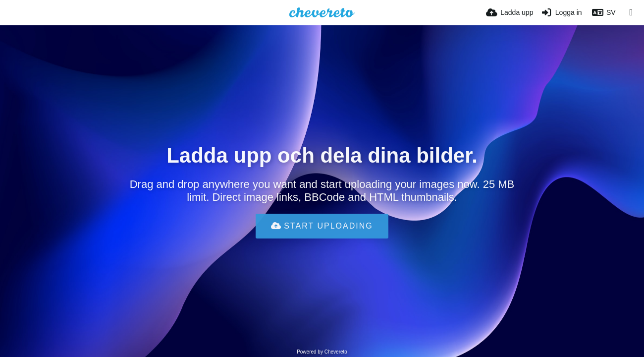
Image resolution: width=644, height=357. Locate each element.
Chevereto (336, 352)
